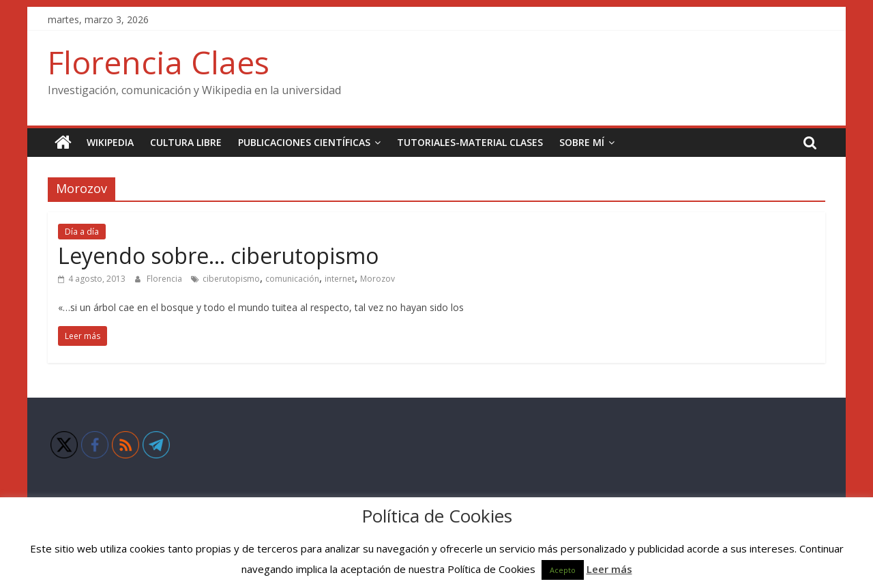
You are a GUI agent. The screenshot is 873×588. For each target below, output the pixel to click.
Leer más (609, 569)
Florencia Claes (159, 62)
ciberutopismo (231, 279)
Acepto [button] (563, 570)
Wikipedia (110, 142)
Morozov (378, 279)
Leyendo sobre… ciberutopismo (218, 255)
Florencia (165, 279)
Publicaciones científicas (304, 142)
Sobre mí (582, 142)
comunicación (292, 279)
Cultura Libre (186, 142)
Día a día (82, 232)
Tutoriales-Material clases (470, 142)
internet (340, 279)
